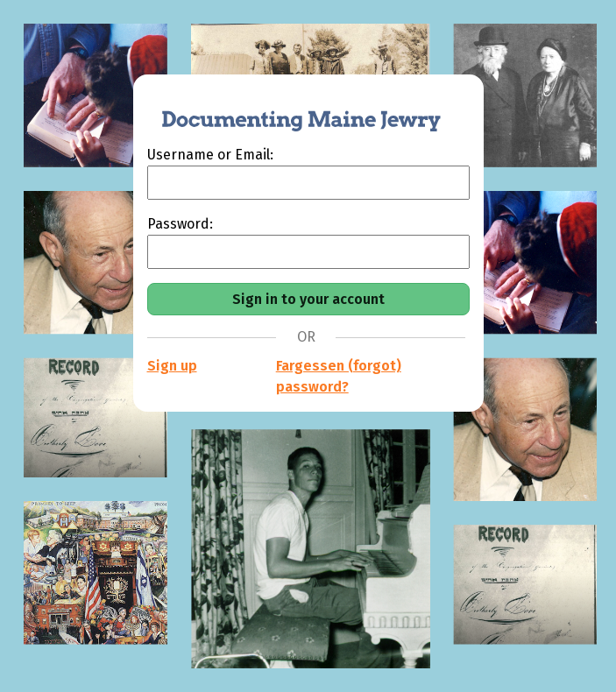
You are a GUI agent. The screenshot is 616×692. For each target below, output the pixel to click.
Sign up (172, 366)
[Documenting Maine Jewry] (292, 109)
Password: (180, 224)
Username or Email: (210, 155)
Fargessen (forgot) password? (339, 376)
